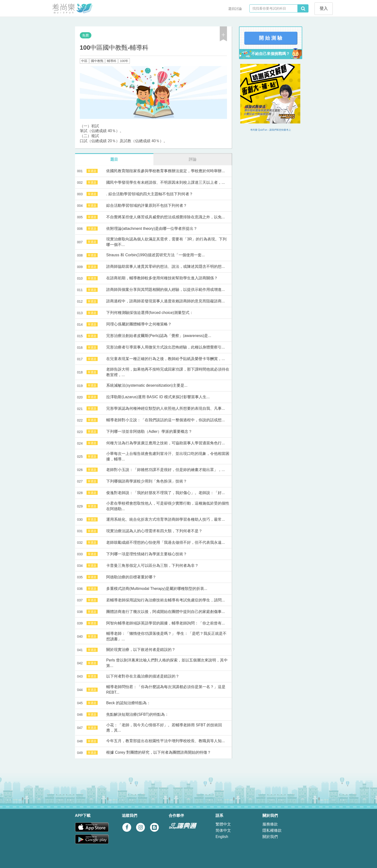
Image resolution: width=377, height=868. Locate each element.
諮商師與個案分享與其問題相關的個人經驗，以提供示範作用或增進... (166, 290)
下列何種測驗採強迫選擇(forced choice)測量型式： (150, 313)
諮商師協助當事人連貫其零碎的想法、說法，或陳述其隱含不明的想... (166, 266)
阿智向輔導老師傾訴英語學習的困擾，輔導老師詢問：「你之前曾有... (166, 623)
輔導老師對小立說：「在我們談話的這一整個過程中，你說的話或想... (166, 420)
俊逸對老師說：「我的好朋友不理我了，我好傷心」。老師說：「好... (166, 493)
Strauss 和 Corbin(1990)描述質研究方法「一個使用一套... (156, 255)
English (222, 837)
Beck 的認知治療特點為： (128, 703)
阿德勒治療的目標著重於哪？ (131, 577)
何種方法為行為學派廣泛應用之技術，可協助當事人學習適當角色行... (166, 443)
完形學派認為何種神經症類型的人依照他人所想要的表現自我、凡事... (166, 408)
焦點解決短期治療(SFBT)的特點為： (138, 714)
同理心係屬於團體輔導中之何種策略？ (139, 324)
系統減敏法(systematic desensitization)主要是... (147, 385)
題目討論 (235, 9)
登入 (324, 9)
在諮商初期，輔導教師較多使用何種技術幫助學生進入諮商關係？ (162, 278)
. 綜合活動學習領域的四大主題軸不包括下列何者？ (150, 194)
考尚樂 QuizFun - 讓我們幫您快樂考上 (271, 130)
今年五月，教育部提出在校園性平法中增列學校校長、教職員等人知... (166, 741)
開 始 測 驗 (271, 38)
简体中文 (223, 830)
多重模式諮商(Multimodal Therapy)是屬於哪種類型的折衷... (157, 589)
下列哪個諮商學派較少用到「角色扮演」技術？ (147, 481)
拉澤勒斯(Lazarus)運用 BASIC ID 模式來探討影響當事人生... (158, 397)
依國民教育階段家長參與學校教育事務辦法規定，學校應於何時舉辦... (166, 171)
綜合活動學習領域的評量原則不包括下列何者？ (147, 205)
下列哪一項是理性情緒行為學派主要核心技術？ (147, 554)
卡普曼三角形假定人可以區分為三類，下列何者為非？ (152, 565)
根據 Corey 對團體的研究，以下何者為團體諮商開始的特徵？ (159, 752)
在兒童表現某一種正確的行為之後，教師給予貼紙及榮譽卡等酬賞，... (166, 359)
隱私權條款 (272, 830)
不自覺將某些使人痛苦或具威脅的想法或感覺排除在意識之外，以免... (166, 217)
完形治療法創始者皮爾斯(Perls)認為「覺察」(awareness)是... (159, 336)
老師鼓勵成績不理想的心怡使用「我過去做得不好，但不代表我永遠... (166, 542)
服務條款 (270, 824)
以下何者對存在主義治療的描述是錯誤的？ (143, 676)
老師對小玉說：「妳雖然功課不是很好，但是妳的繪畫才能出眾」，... (166, 470)
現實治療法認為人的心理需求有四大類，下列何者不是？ (154, 531)
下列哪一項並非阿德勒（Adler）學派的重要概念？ (149, 431)
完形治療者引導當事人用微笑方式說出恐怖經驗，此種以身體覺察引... (166, 347)
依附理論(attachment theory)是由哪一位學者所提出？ (152, 229)
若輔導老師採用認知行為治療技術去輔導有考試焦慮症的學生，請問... (166, 600)
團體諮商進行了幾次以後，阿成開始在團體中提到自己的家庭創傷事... (166, 612)
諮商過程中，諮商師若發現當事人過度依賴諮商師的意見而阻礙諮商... (166, 301)
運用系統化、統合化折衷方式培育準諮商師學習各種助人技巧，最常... (166, 519)
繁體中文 (223, 824)
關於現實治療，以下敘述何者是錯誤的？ (141, 650)
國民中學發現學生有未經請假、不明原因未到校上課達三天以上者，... (166, 182)
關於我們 (270, 837)
